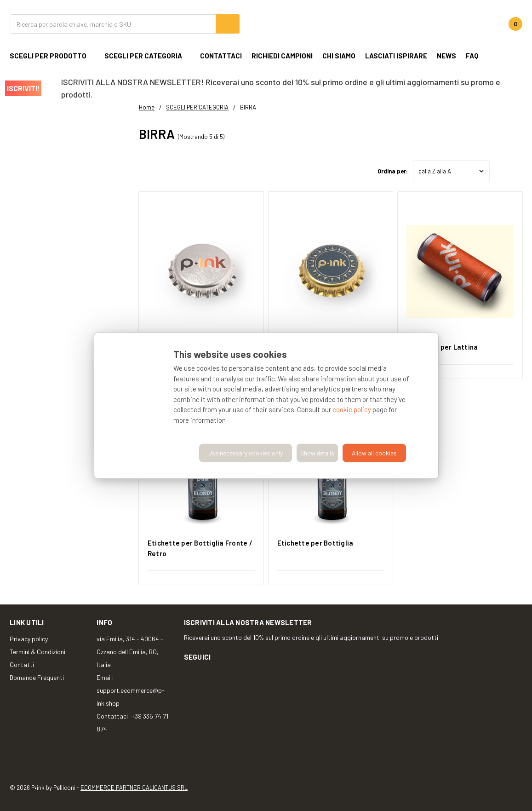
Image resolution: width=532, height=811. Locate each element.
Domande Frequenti (37, 677)
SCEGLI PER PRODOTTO (52, 56)
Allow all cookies (374, 453)
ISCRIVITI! (23, 88)
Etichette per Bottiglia (315, 543)
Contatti (22, 664)
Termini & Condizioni (37, 652)
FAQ (472, 56)
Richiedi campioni (282, 56)
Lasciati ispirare (396, 56)
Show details (317, 453)
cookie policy (352, 409)
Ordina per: (393, 171)
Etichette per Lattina (442, 347)
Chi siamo (339, 56)
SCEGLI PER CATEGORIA (147, 56)
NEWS (446, 56)
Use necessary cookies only (246, 453)
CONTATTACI (221, 56)
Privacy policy (29, 639)
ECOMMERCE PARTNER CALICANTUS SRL (134, 788)
